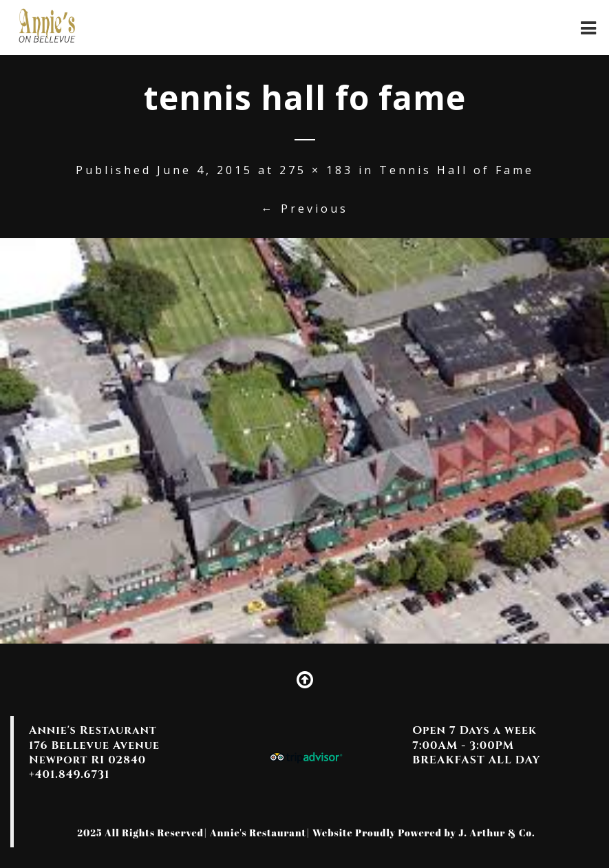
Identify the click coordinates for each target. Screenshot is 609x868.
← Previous (305, 209)
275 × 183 (316, 170)
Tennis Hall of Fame (457, 170)
